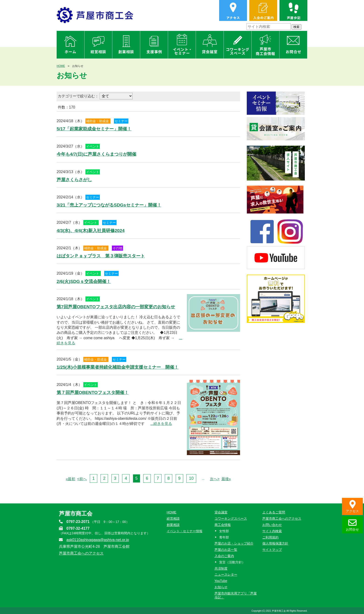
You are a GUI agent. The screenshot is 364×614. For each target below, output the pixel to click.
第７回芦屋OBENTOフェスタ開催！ (93, 392)
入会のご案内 (224, 556)
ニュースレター (226, 575)
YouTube (221, 581)
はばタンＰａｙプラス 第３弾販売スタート (101, 256)
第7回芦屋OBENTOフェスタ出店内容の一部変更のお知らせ (116, 307)
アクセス (352, 507)
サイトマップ (272, 550)
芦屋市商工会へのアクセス (81, 553)
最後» (226, 479)
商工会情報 (223, 525)
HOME (61, 66)
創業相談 (173, 525)
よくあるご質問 (274, 512)
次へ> (215, 479)
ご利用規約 (270, 537)
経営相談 (173, 519)
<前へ (82, 479)
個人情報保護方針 (275, 543)
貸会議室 (221, 512)
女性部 (224, 531)
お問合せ (352, 525)
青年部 (224, 537)
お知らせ (221, 587)
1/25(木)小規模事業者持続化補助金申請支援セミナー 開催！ (118, 367)
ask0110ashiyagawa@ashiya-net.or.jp (98, 540)
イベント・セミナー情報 (185, 531)
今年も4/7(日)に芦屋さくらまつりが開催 (96, 154)
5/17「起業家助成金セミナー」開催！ (94, 129)
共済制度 (221, 568)
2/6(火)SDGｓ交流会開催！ (84, 281)
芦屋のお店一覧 (226, 550)
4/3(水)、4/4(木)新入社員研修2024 (91, 231)
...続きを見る (161, 424)
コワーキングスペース (231, 519)
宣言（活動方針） (232, 562)
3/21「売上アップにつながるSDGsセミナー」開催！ (109, 205)
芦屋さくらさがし (74, 180)
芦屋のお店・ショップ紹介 (234, 543)
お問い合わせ (272, 525)
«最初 (71, 479)
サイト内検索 (272, 531)
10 (191, 478)
